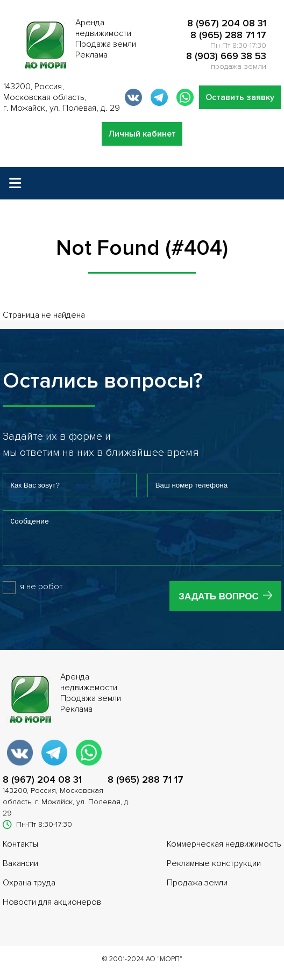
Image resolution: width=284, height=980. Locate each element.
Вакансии (20, 871)
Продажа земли (197, 891)
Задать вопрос (218, 605)
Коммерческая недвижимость (224, 852)
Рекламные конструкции (214, 871)
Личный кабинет (142, 134)
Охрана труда (29, 891)
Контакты (20, 852)
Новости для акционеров (52, 910)
